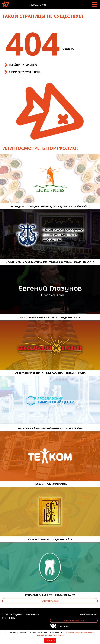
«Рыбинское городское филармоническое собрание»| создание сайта (50, 262)
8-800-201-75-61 (37, 5)
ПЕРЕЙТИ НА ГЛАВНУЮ (23, 65)
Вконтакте (63, 626)
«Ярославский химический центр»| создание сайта (50, 428)
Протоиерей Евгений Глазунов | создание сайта (50, 317)
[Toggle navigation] (95, 4)
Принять (50, 640)
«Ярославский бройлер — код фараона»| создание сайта (50, 373)
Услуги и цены (12, 614)
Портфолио (31, 614)
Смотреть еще (50, 601)
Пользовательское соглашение (50, 635)
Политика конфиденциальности (80, 632)
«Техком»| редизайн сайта (50, 484)
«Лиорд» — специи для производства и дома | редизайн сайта (50, 206)
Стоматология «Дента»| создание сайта (50, 595)
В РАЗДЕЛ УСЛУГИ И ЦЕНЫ (25, 72)
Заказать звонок (74, 621)
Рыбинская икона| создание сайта (50, 539)
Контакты (9, 618)
